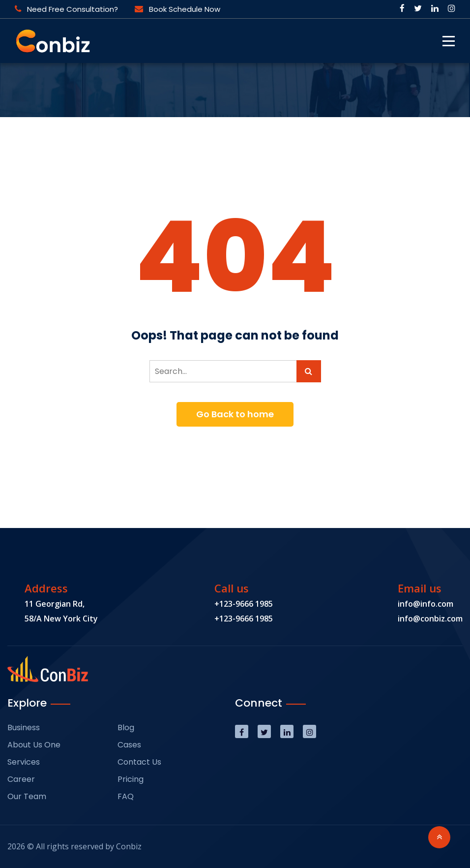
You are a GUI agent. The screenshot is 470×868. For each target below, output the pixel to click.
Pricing (131, 779)
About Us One (34, 745)
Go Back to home (235, 414)
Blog (126, 728)
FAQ (126, 796)
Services (24, 762)
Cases (129, 745)
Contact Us (139, 762)
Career (21, 779)
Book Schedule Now (177, 9)
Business (24, 728)
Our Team (27, 796)
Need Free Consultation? (66, 9)
